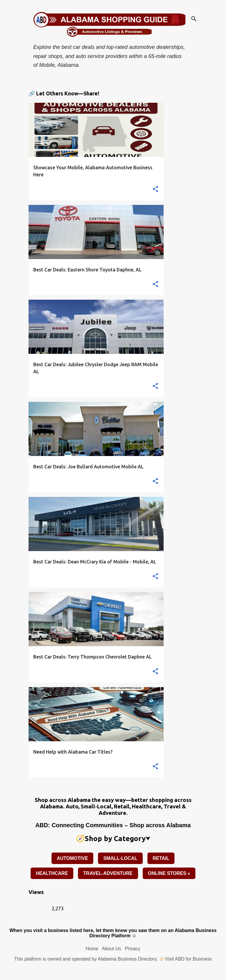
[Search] (194, 19)
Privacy (133, 949)
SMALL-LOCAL (120, 858)
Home (92, 949)
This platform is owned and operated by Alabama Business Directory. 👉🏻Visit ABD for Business (113, 959)
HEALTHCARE (52, 873)
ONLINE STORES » (169, 873)
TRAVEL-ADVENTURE (108, 873)
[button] (155, 189)
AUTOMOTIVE (72, 858)
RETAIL (161, 858)
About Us (112, 949)
